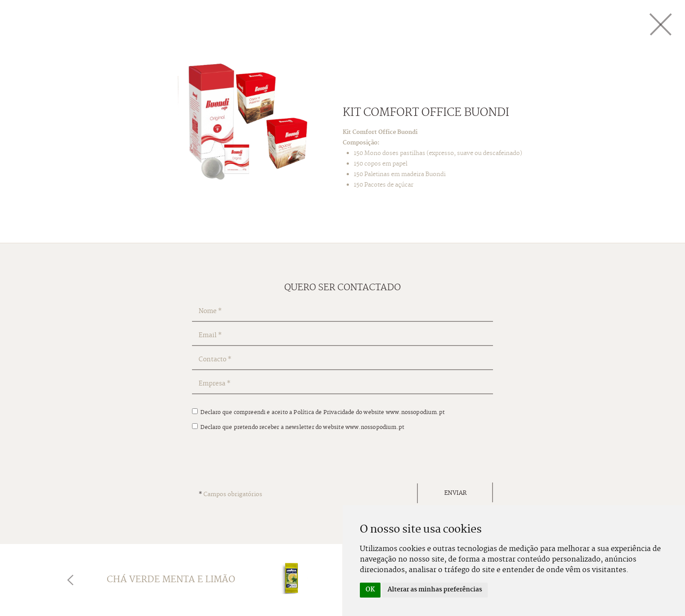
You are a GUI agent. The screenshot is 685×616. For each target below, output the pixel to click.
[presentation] (259, 459)
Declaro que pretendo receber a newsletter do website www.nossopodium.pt (298, 428)
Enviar (455, 493)
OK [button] (370, 590)
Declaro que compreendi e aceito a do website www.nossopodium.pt (318, 413)
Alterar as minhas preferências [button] (435, 590)
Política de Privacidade (324, 413)
